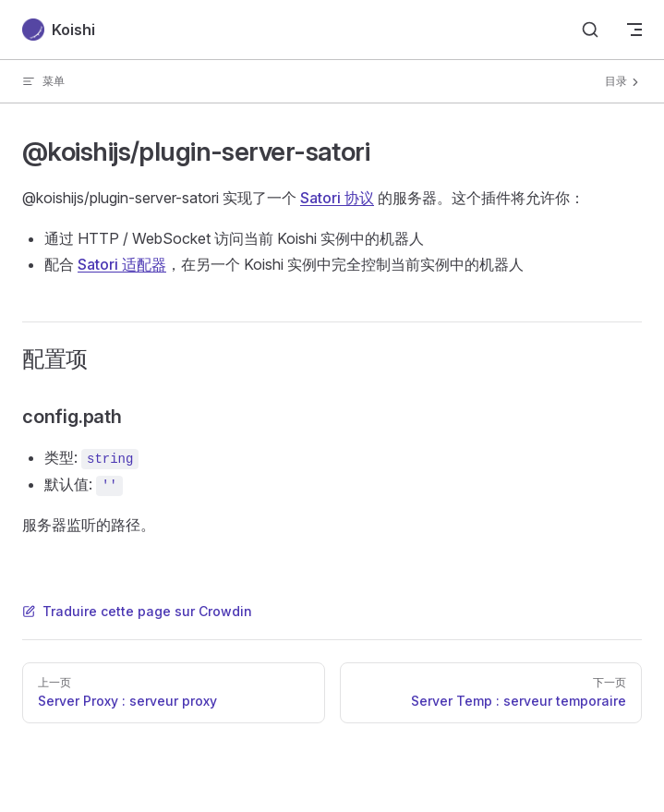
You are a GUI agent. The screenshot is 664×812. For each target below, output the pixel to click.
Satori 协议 (337, 198)
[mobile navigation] (634, 30)
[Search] (590, 30)
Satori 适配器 (122, 264)
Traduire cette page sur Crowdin (137, 611)
